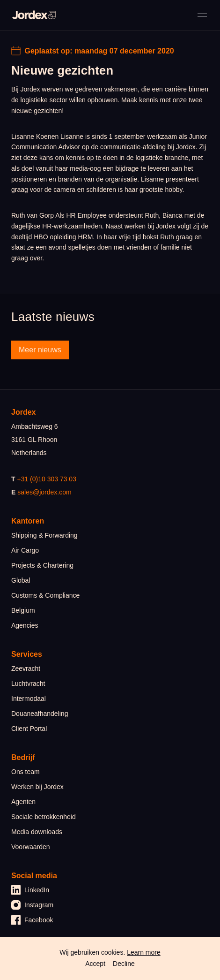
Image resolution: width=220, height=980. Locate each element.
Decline (124, 964)
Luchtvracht (28, 684)
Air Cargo (25, 550)
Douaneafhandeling (40, 714)
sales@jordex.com (44, 492)
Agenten (23, 802)
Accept (95, 964)
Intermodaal (29, 699)
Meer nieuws (40, 350)
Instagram (32, 905)
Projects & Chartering (42, 565)
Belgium (23, 610)
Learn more (144, 952)
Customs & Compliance (45, 595)
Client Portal (29, 729)
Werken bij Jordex (37, 787)
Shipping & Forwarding (44, 535)
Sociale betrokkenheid (44, 817)
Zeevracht (26, 669)
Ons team (26, 772)
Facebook (32, 920)
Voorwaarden (31, 847)
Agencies (25, 625)
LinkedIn (30, 890)
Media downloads (37, 832)
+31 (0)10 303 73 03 (47, 479)
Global (21, 580)
